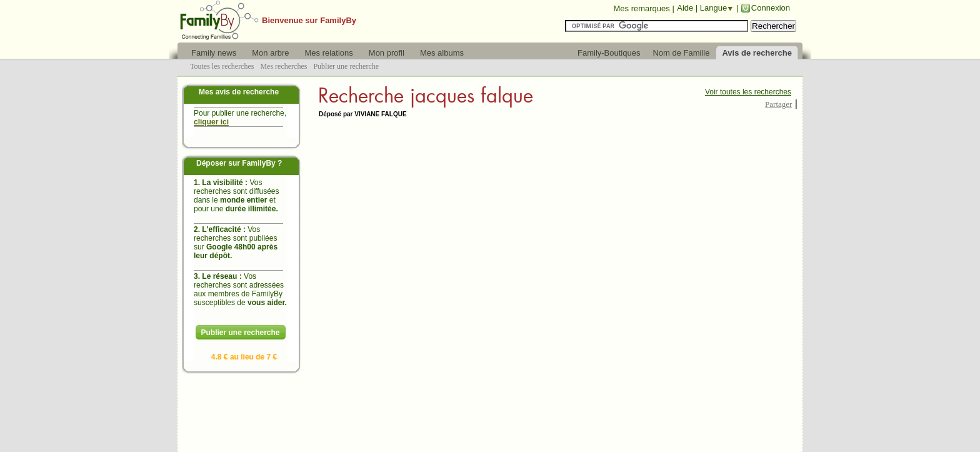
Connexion (771, 8)
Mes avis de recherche (239, 92)
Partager (778, 104)
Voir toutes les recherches (748, 92)
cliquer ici (211, 122)
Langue (713, 8)
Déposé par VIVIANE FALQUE (363, 114)
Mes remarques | (643, 8)
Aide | (688, 8)
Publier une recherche (240, 333)
